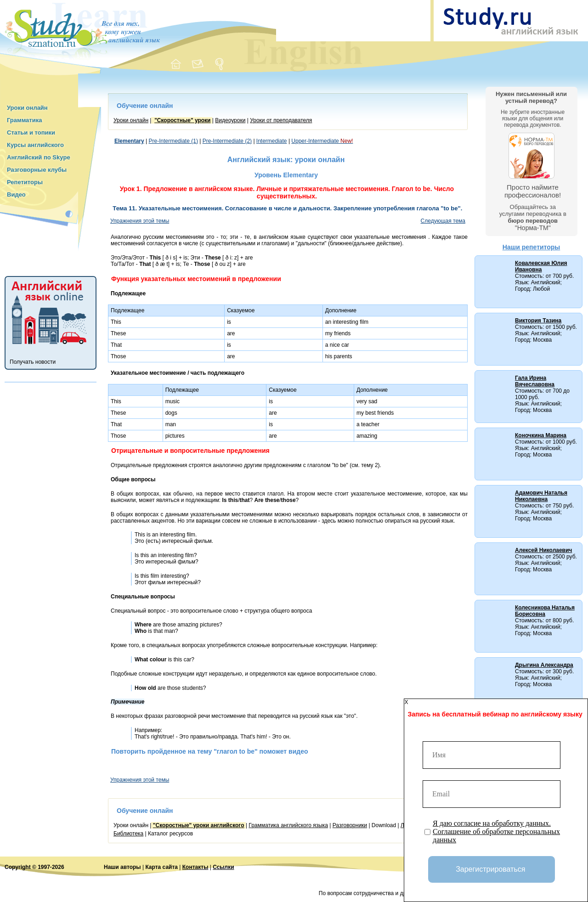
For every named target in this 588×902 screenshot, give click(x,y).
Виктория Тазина (538, 321)
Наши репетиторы (531, 247)
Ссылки (223, 867)
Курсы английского (35, 145)
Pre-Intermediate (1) (173, 141)
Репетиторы (25, 182)
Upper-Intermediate (322, 141)
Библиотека (128, 834)
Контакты (195, 867)
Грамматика (24, 120)
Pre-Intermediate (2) (227, 141)
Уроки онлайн (27, 108)
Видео (16, 194)
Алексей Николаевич (543, 550)
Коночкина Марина (541, 435)
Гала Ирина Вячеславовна (535, 381)
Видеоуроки (230, 120)
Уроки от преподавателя (281, 120)
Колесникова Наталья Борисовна (545, 611)
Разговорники (350, 825)
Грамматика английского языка (288, 825)
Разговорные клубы (37, 170)
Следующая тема (443, 221)
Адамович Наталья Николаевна (541, 496)
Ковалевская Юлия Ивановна (541, 266)
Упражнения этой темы (140, 221)
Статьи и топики (31, 132)
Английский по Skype (39, 157)
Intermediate (272, 141)
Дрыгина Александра (544, 665)
